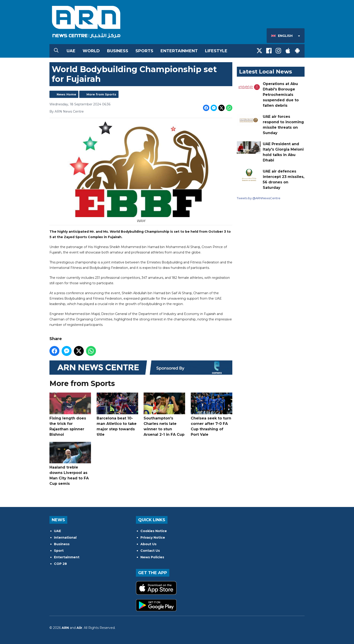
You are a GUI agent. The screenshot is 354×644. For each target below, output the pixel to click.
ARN (65, 628)
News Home (66, 94)
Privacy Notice (153, 537)
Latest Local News (265, 72)
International (65, 537)
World (91, 51)
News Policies (152, 557)
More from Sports (101, 94)
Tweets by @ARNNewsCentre (259, 198)
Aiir (79, 628)
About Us (148, 544)
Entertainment (179, 51)
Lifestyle (216, 51)
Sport (59, 551)
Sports (144, 51)
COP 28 (60, 564)
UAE (71, 51)
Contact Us (150, 551)
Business (118, 51)
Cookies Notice (154, 531)
